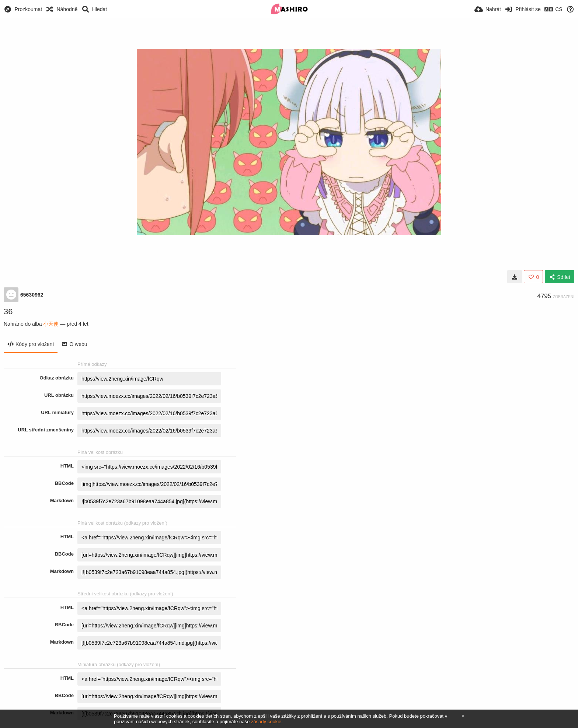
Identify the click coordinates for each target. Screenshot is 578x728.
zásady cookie (266, 722)
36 (8, 311)
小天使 (51, 324)
